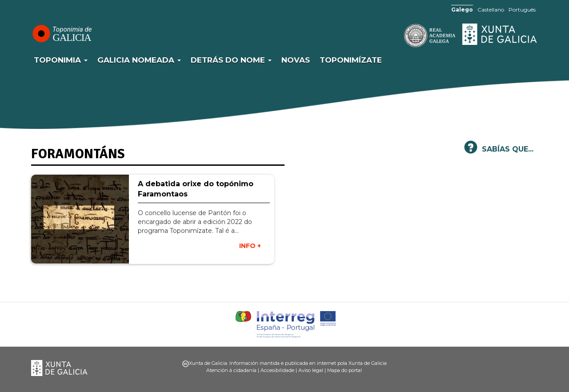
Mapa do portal (345, 370)
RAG (402, 36)
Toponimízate (351, 60)
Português (522, 10)
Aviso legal (311, 370)
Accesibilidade (277, 370)
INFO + (250, 246)
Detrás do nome (231, 60)
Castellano (491, 10)
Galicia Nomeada (139, 60)
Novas (296, 60)
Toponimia (61, 60)
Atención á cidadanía (231, 370)
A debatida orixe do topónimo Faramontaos (196, 189)
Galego (462, 10)
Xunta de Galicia (500, 34)
